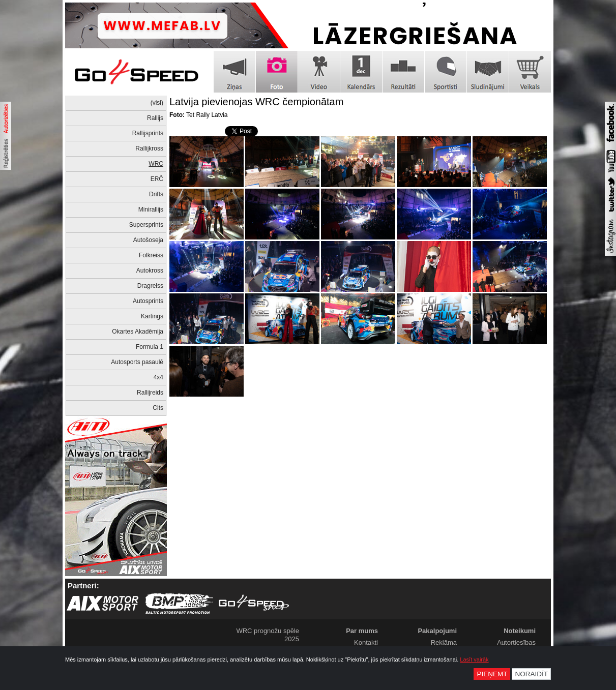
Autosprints (148, 301)
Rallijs (155, 118)
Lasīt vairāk (474, 659)
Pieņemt (492, 674)
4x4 (158, 377)
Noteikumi (520, 631)
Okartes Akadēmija (138, 332)
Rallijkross (149, 148)
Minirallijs (151, 209)
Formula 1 (150, 347)
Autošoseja (148, 240)
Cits (158, 408)
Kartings (152, 316)
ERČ (157, 179)
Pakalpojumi (437, 631)
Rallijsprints (148, 133)
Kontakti (366, 642)
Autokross (150, 271)
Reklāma (444, 642)
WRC (156, 164)
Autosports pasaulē (137, 362)
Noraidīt (531, 674)
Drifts (156, 194)
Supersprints (146, 225)
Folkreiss (151, 255)
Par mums (362, 631)
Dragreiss (150, 286)
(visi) (157, 103)
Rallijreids (150, 393)
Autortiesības (516, 642)
